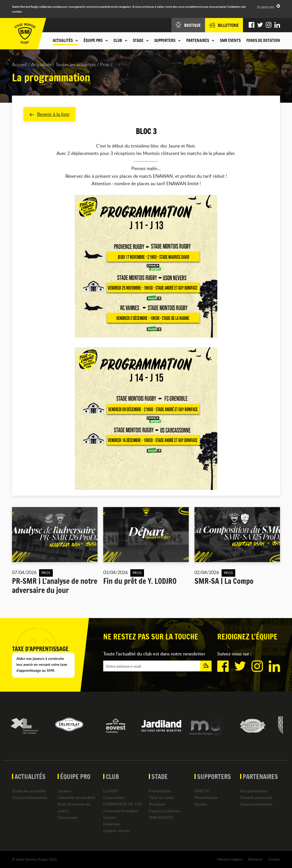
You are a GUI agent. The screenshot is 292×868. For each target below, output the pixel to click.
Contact (274, 859)
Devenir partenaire (256, 797)
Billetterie (255, 859)
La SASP (111, 791)
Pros (105, 64)
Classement (68, 817)
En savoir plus (266, 7)
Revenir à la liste (49, 114)
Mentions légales (230, 859)
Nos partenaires (254, 791)
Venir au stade (161, 797)
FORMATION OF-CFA (123, 804)
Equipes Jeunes (116, 830)
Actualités (41, 64)
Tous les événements (30, 797)
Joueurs (64, 791)
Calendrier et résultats (76, 797)
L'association (114, 797)
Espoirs (109, 817)
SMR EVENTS (230, 41)
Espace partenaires (256, 804)
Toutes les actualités (76, 64)
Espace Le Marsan (164, 811)
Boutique (157, 804)
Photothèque (206, 797)
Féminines (112, 824)
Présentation (160, 791)
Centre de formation (121, 811)
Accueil (19, 64)
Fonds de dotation (263, 41)
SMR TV (202, 791)
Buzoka (201, 804)
